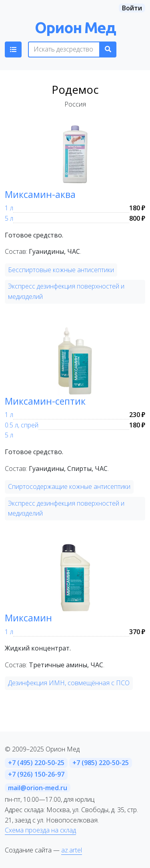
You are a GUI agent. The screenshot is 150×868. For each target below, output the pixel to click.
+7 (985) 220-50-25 (101, 763)
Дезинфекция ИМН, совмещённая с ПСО (69, 683)
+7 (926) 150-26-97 (36, 774)
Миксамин (28, 618)
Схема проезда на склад (40, 830)
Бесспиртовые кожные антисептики (61, 270)
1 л (9, 208)
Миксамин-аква (40, 194)
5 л (9, 218)
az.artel (72, 850)
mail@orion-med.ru (38, 788)
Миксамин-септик (45, 401)
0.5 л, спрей (22, 425)
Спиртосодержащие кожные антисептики (69, 486)
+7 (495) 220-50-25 (36, 763)
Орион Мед (75, 27)
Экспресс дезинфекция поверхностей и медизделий (66, 291)
